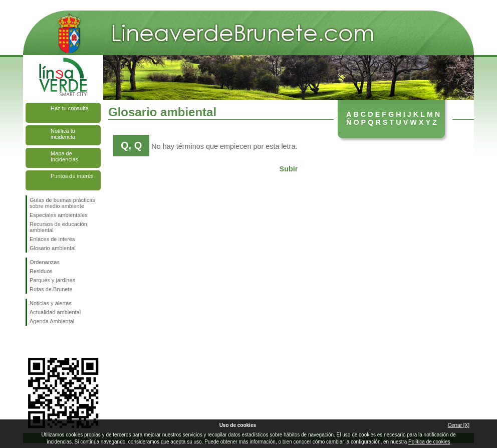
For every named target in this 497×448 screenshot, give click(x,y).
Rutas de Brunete (51, 289)
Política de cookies (429, 442)
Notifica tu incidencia (63, 134)
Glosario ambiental (53, 248)
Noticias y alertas (51, 303)
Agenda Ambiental (52, 321)
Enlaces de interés (52, 239)
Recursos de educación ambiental (58, 227)
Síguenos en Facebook (32, 342)
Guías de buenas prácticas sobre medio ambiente (62, 203)
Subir (289, 169)
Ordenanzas (45, 262)
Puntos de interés (72, 176)
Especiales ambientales (59, 215)
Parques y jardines (52, 280)
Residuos (41, 271)
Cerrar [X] (459, 425)
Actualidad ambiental (55, 312)
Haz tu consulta (70, 108)
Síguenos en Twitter (48, 342)
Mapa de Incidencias (64, 156)
